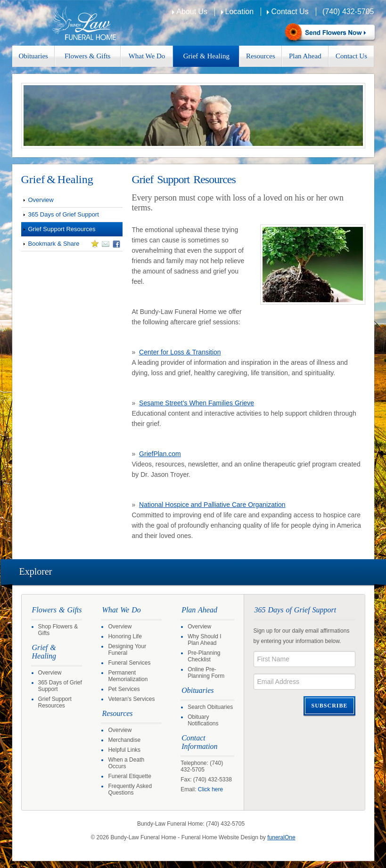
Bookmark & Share (71, 245)
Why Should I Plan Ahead (204, 640)
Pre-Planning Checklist (204, 656)
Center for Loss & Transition (180, 352)
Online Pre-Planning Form (206, 673)
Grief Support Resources (62, 229)
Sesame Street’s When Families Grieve (197, 403)
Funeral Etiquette (129, 776)
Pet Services (124, 689)
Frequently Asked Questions (130, 789)
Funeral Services (129, 663)
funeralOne (281, 837)
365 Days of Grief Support (64, 214)
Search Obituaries (210, 707)
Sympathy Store (329, 33)
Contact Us (290, 12)
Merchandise (124, 740)
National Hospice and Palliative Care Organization (212, 505)
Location (240, 12)
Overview (41, 200)
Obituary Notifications (203, 720)
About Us (192, 12)
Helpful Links (124, 750)
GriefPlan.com (160, 454)
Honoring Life (125, 636)
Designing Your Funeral (127, 650)
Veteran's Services (131, 699)
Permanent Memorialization (128, 676)
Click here (210, 789)
